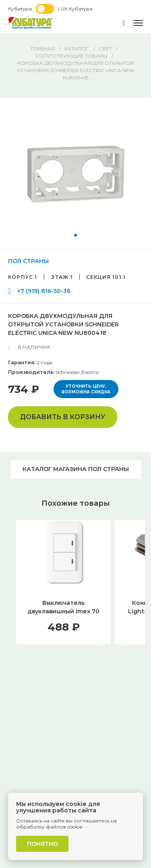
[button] (75, 235)
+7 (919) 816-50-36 (44, 291)
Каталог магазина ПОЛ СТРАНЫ (76, 469)
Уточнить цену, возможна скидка (86, 389)
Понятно (42, 844)
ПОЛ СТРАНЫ (28, 261)
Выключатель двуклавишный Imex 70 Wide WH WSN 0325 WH (64, 611)
